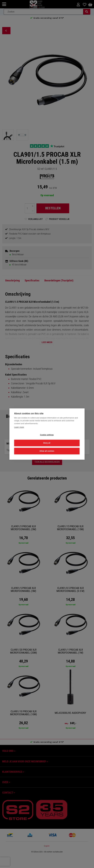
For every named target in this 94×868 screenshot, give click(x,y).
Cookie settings (47, 435)
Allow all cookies (47, 451)
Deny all (47, 443)
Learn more (19, 427)
